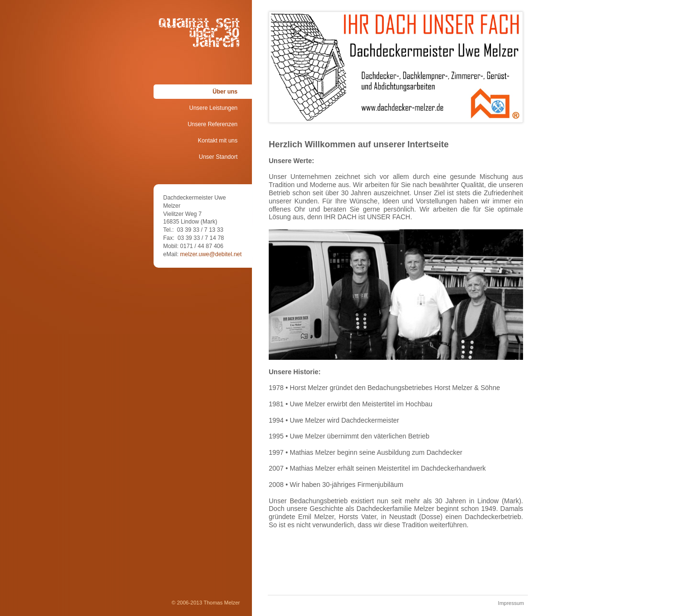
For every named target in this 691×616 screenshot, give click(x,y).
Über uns (225, 92)
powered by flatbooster (213, 608)
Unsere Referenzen (213, 124)
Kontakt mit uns (218, 141)
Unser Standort (218, 157)
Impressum (511, 603)
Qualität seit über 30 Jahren (199, 25)
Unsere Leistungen (213, 108)
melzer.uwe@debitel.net (211, 254)
